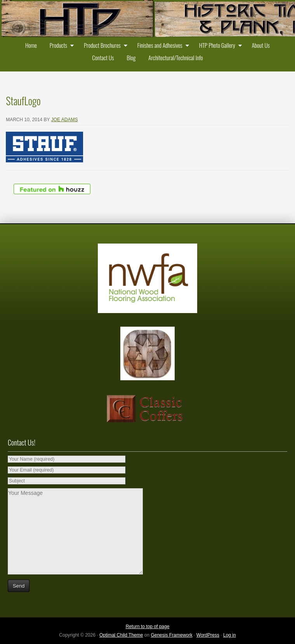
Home (31, 45)
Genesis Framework (171, 635)
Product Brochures (104, 46)
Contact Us (103, 57)
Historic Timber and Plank (147, 19)
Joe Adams (65, 120)
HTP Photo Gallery (219, 46)
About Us (261, 45)
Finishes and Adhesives (161, 46)
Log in (230, 635)
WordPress (208, 635)
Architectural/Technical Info (175, 57)
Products (60, 46)
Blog (131, 57)
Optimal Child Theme (121, 635)
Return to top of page (148, 627)
